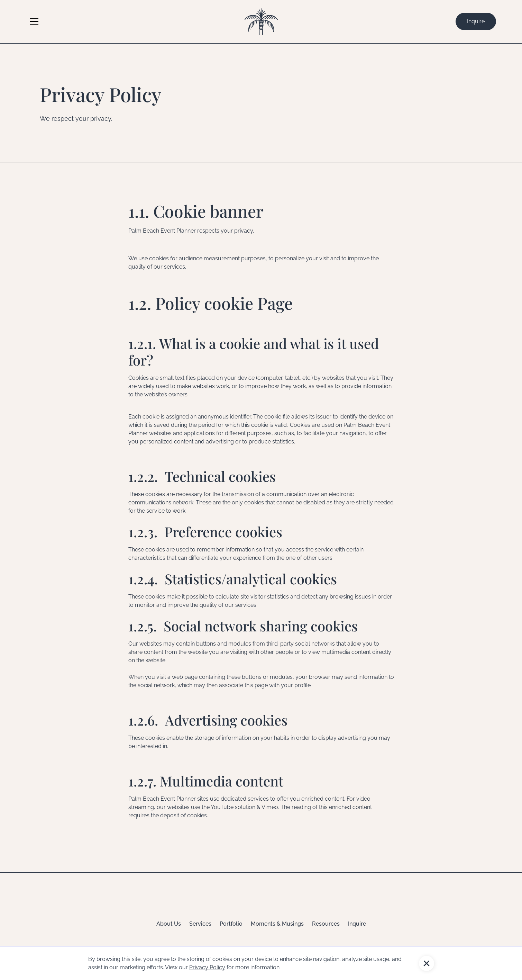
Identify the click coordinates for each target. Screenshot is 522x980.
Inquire (476, 21)
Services (200, 924)
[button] (427, 963)
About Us (169, 924)
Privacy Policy (207, 967)
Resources (326, 924)
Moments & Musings (277, 924)
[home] (261, 22)
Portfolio (231, 924)
